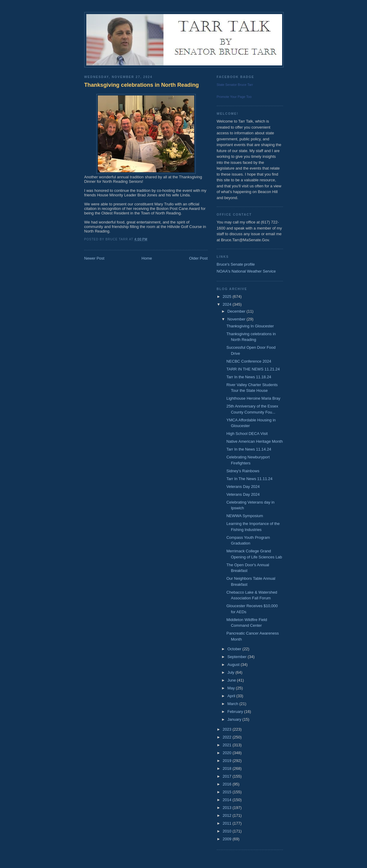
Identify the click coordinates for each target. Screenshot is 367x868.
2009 (228, 839)
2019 (228, 761)
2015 (228, 792)
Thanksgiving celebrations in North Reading (142, 85)
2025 (228, 297)
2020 (228, 753)
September (237, 657)
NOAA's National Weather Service (246, 271)
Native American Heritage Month (255, 441)
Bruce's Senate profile (236, 264)
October (235, 649)
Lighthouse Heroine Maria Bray (253, 398)
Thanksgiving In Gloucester (250, 326)
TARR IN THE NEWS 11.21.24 (253, 369)
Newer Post (94, 258)
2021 (228, 745)
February (236, 712)
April (232, 696)
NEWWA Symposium (245, 516)
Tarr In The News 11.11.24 (249, 479)
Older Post (198, 258)
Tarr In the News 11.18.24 (249, 377)
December (237, 311)
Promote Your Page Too (234, 97)
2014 (228, 800)
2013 (228, 808)
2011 (228, 823)
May (232, 688)
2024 (228, 304)
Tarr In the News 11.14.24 (249, 449)
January (235, 719)
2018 (228, 768)
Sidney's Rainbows (243, 471)
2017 (228, 776)
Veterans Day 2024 (243, 487)
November (237, 319)
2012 (228, 815)
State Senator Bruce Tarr (235, 85)
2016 (228, 784)
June (232, 680)
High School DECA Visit (247, 434)
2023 (228, 729)
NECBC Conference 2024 (249, 361)
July (231, 672)
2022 (228, 737)
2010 (228, 831)
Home (147, 258)
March (233, 704)
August (234, 665)
